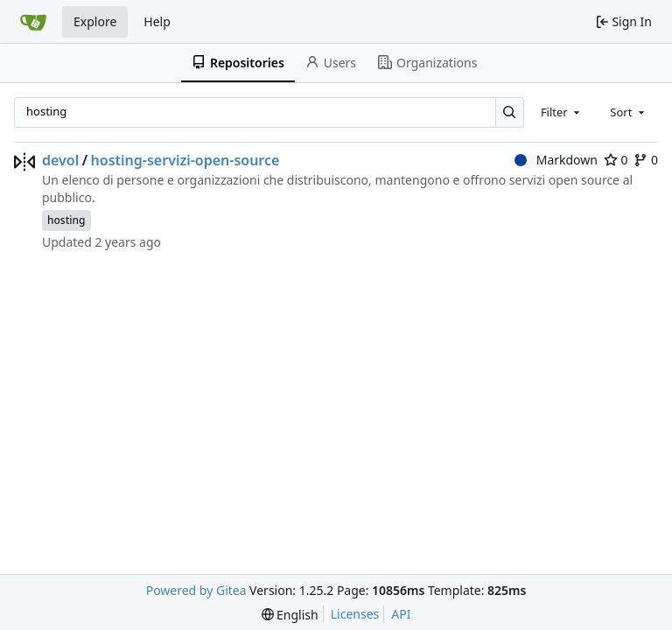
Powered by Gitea (196, 590)
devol (60, 160)
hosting (66, 220)
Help (157, 21)
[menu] (290, 615)
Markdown (556, 160)
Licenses (355, 614)
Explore (95, 21)
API (401, 614)
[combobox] (562, 112)
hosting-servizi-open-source (185, 160)
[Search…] (510, 112)
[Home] (33, 22)
